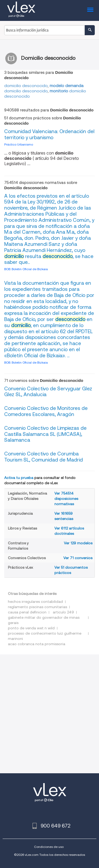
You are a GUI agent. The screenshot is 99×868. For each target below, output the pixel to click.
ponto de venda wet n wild (31, 628)
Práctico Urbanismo (19, 144)
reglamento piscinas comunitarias (37, 607)
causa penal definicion (27, 612)
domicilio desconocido (26, 86)
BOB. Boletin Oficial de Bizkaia (26, 269)
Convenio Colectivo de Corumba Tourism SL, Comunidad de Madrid (44, 457)
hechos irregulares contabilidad (35, 602)
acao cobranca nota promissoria (37, 644)
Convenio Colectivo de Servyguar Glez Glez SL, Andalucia (48, 392)
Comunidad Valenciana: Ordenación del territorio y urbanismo (49, 134)
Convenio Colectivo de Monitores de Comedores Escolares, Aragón (46, 411)
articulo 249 (63, 612)
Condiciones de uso (49, 847)
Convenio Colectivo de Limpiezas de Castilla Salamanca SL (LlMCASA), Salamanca (45, 434)
